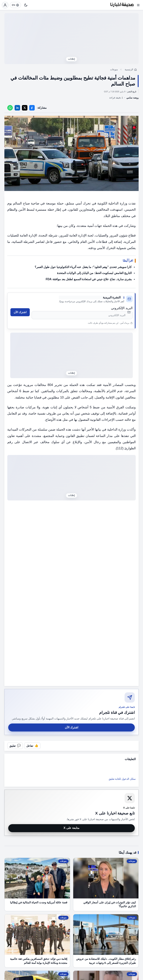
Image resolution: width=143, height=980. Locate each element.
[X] (25, 108)
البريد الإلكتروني (122, 308)
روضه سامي (132, 98)
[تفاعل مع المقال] (32, 746)
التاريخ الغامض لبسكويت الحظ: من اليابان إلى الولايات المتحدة (94, 273)
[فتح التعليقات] (15, 746)
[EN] (15, 5)
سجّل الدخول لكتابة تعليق (122, 779)
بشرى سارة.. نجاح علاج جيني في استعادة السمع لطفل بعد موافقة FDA (89, 279)
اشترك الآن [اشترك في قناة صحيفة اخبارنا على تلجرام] (71, 727)
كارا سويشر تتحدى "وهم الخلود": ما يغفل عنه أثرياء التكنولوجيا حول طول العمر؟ (83, 267)
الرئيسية (129, 69)
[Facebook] (32, 108)
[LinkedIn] (17, 108)
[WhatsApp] (10, 108)
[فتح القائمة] (138, 5)
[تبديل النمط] (26, 5)
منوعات (114, 69)
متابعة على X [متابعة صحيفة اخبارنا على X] (72, 828)
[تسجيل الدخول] (5, 5)
